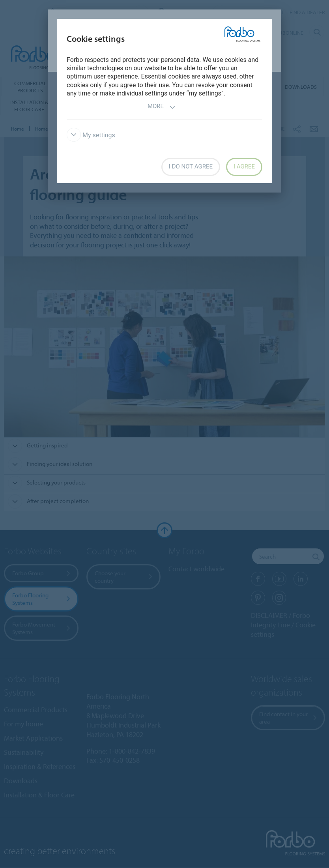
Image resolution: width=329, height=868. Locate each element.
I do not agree (191, 166)
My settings (91, 135)
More (162, 107)
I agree (244, 166)
